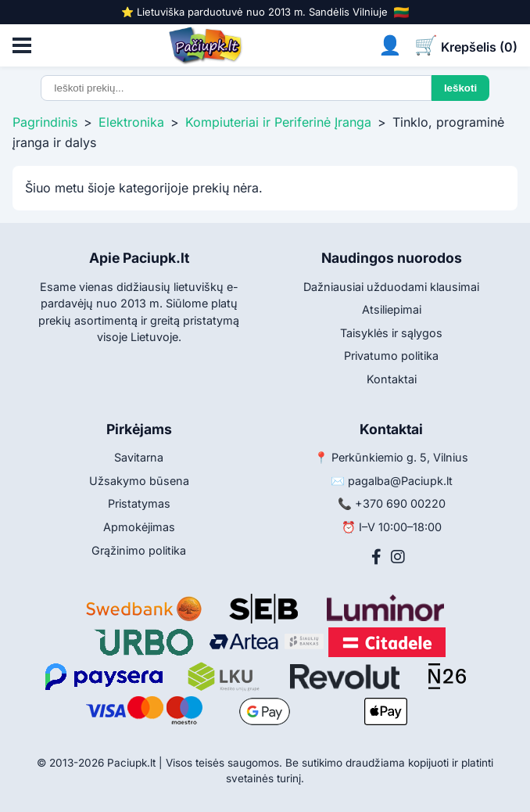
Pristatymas (139, 503)
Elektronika (131, 122)
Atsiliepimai (392, 309)
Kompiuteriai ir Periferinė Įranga (278, 122)
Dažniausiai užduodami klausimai (391, 287)
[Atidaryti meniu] (22, 45)
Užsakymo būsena (139, 481)
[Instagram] (398, 557)
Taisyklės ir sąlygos (391, 333)
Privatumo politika (391, 356)
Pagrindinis (45, 122)
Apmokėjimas (139, 527)
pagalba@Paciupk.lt (400, 481)
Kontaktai (392, 379)
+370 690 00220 (400, 503)
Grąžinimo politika (139, 550)
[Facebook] (376, 557)
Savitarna (139, 457)
